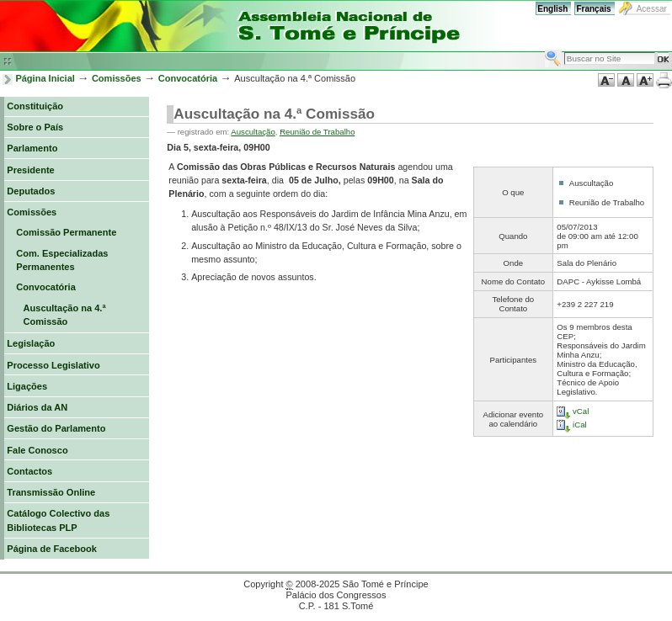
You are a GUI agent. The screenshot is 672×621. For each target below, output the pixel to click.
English (552, 9)
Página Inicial (45, 78)
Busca (544, 49)
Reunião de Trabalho (317, 132)
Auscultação (253, 132)
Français (593, 9)
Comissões (117, 78)
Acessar (652, 9)
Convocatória (188, 78)
